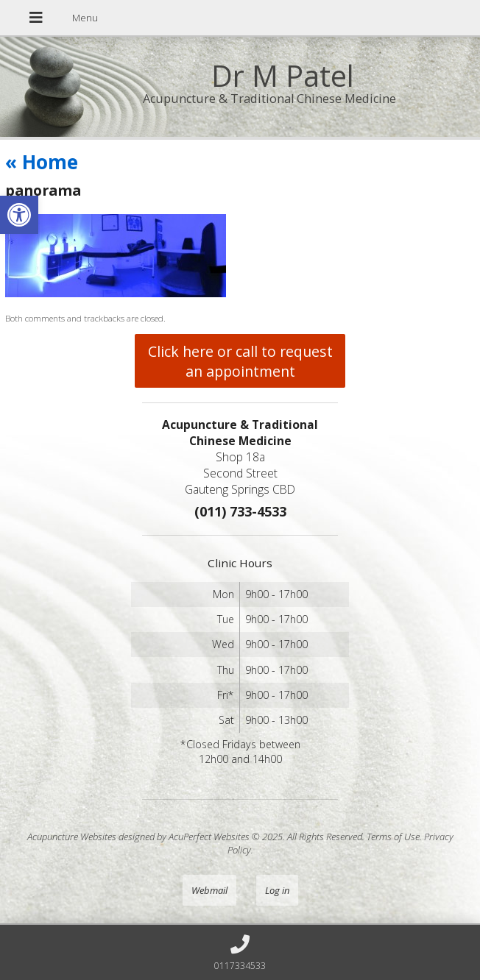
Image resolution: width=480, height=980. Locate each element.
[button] (19, 215)
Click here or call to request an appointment (240, 361)
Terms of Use (393, 837)
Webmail (209, 890)
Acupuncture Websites (72, 837)
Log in (277, 890)
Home (42, 162)
